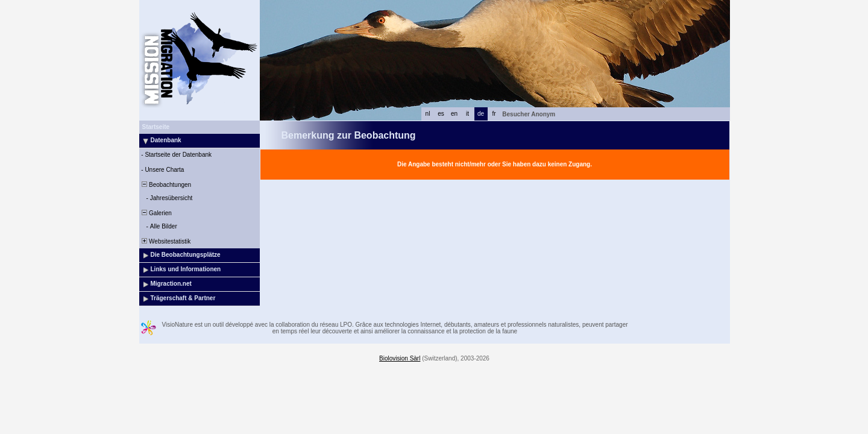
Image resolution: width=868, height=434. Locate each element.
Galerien (156, 213)
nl (428, 114)
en (454, 114)
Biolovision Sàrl (400, 358)
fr (494, 114)
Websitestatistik (166, 241)
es (441, 114)
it (467, 114)
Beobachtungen (166, 185)
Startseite (156, 127)
